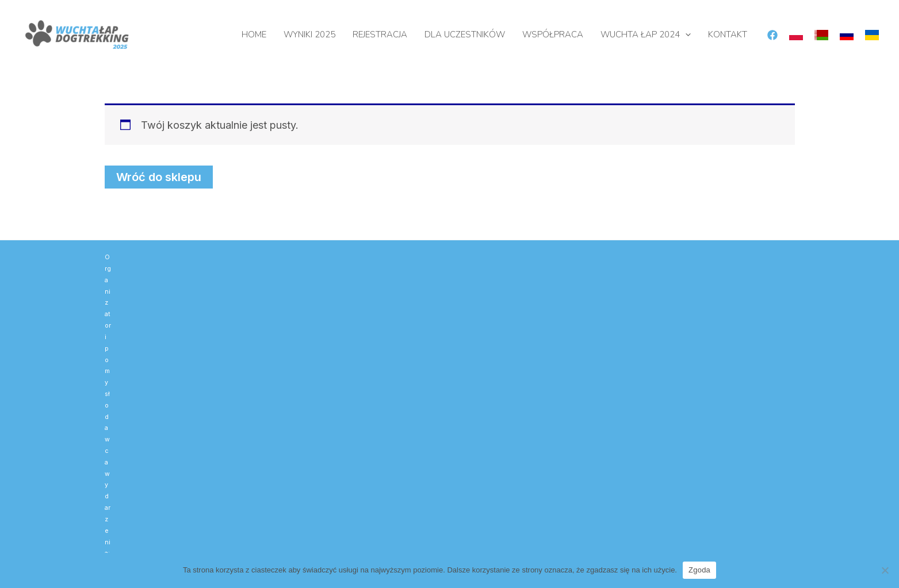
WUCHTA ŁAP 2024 (646, 34)
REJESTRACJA (380, 34)
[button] (685, 34)
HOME (254, 34)
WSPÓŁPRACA (553, 34)
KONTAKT (728, 34)
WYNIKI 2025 (309, 34)
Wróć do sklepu (159, 177)
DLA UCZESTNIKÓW (465, 34)
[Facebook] (772, 35)
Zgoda (699, 570)
